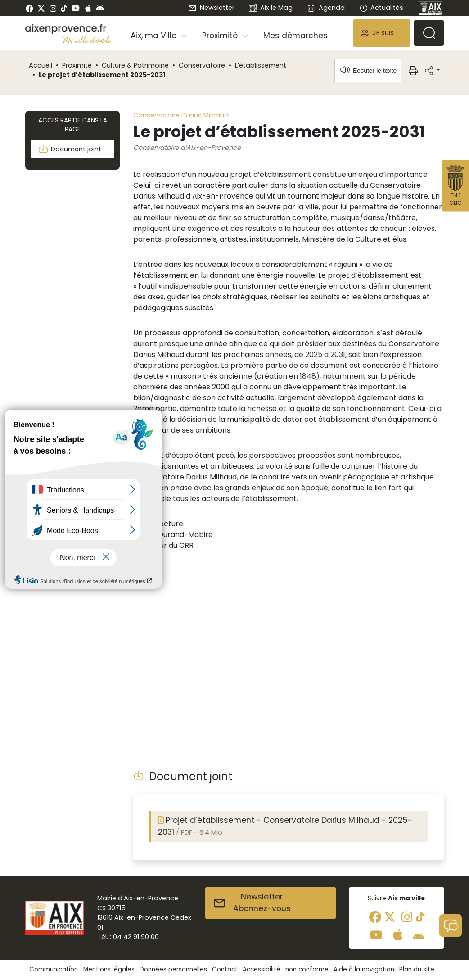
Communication (54, 969)
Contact (225, 969)
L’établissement (261, 65)
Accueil (41, 65)
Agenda (326, 8)
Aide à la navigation (364, 969)
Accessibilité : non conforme (286, 969)
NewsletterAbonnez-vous (252, 903)
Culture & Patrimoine (135, 65)
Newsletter (211, 8)
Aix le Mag (271, 8)
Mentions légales (109, 969)
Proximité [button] (221, 36)
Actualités (381, 8)
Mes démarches (295, 36)
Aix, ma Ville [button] (155, 36)
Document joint (70, 149)
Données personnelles (173, 969)
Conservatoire (202, 65)
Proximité (77, 65)
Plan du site (417, 969)
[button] (382, 33)
